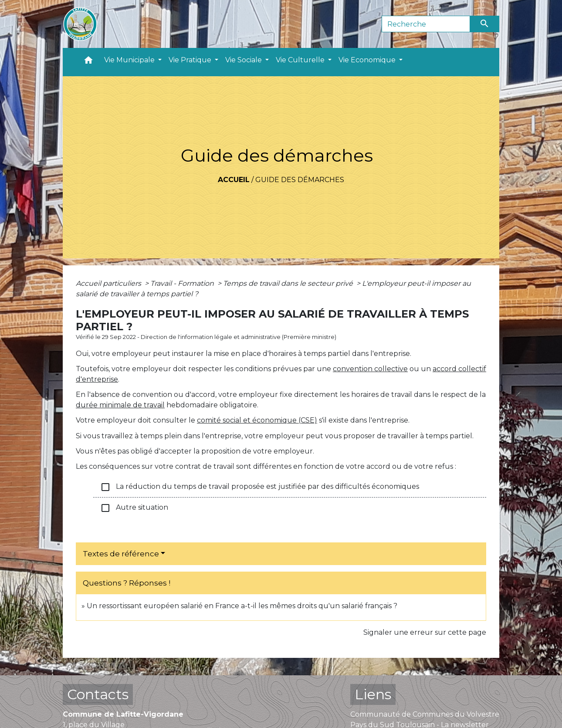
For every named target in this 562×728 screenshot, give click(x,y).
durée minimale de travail (120, 405)
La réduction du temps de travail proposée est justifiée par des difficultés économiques (260, 487)
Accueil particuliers (109, 283)
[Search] (426, 24)
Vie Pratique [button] (191, 60)
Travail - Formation (183, 283)
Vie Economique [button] (368, 60)
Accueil (234, 180)
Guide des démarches (300, 180)
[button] (88, 62)
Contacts (98, 694)
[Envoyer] (485, 24)
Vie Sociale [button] (244, 60)
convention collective (370, 369)
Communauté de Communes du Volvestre (425, 714)
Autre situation (134, 508)
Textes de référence (121, 554)
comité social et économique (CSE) (257, 420)
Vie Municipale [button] (130, 60)
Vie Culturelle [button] (301, 60)
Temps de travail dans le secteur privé (289, 283)
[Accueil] (80, 24)
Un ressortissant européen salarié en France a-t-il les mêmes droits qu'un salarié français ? (242, 606)
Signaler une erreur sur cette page (425, 632)
